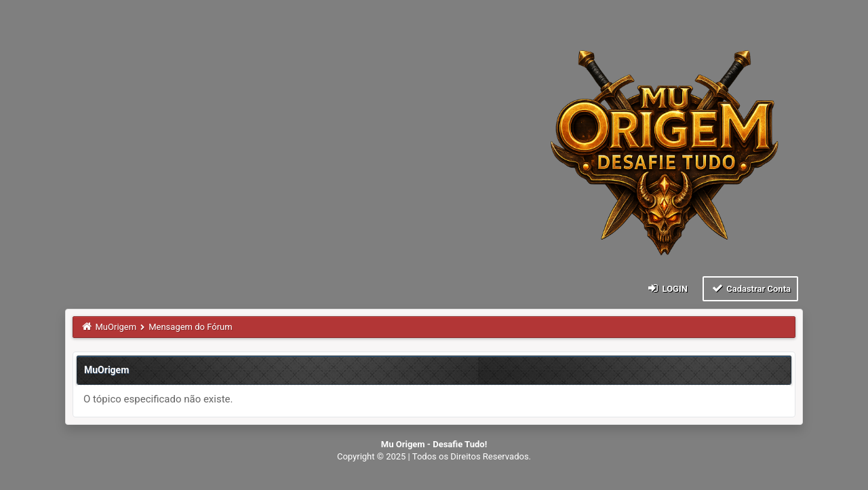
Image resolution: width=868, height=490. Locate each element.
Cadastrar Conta (750, 288)
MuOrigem (116, 327)
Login (667, 288)
